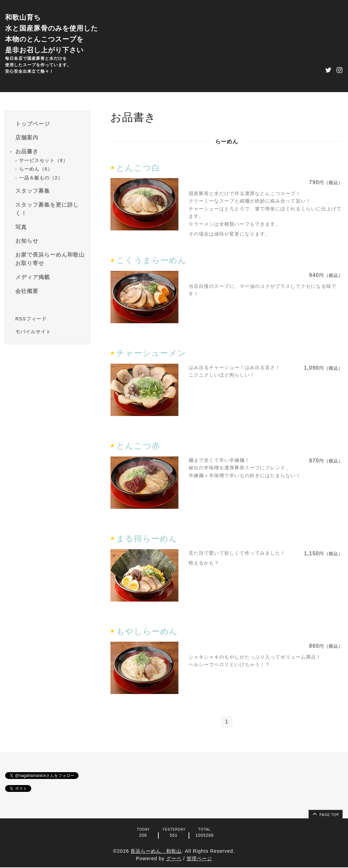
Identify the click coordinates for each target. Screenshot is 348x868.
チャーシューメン (151, 353)
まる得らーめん (147, 539)
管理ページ (199, 859)
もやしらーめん (147, 631)
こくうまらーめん (151, 260)
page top (325, 814)
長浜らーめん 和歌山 (156, 851)
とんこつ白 (138, 168)
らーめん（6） (36, 169)
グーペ (174, 859)
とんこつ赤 (138, 446)
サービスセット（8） (43, 160)
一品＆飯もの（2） (41, 178)
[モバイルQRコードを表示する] (50, 332)
